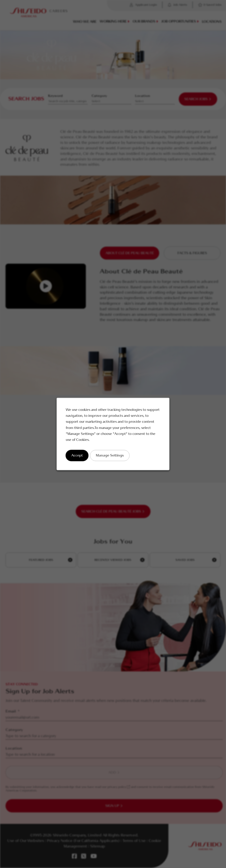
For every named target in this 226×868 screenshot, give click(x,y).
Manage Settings (110, 456)
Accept (77, 456)
